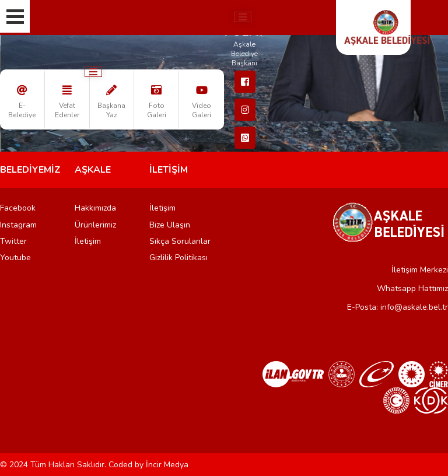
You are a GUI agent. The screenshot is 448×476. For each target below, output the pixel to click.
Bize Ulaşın (170, 225)
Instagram (18, 225)
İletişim (88, 241)
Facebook (18, 208)
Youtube (15, 258)
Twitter (13, 241)
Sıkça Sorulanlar (180, 241)
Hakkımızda (95, 208)
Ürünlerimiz (95, 225)
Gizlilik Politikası (178, 258)
